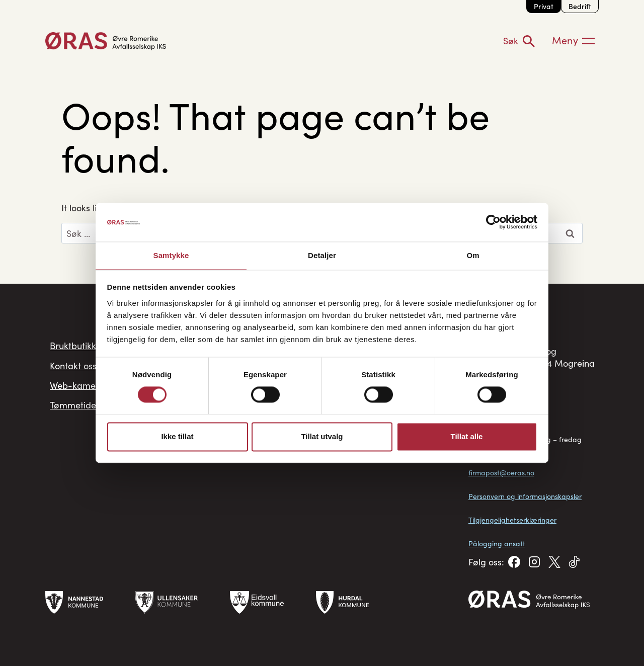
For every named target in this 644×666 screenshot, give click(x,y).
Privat (544, 6)
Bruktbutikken (78, 348)
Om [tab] (473, 255)
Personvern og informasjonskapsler (525, 496)
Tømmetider (75, 417)
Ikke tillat (177, 437)
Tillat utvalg (322, 437)
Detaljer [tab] (322, 255)
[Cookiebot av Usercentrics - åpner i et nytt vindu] (493, 222)
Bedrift (580, 6)
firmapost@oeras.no (501, 473)
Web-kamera (77, 394)
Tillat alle (467, 437)
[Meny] (573, 41)
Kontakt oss (73, 371)
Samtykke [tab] (171, 255)
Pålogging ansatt (497, 544)
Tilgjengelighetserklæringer (512, 520)
